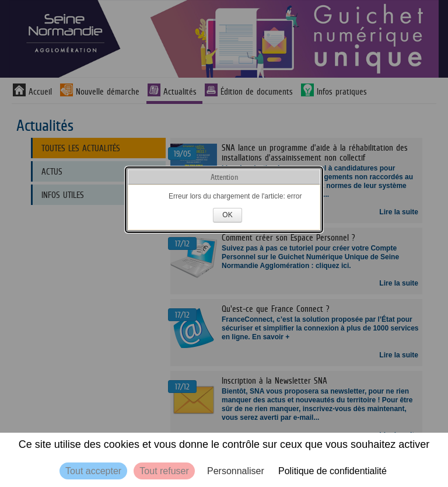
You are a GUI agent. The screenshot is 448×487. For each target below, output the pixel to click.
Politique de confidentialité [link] (332, 471)
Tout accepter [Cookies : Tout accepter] (93, 471)
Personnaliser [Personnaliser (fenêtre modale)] (236, 471)
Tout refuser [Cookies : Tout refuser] (164, 471)
